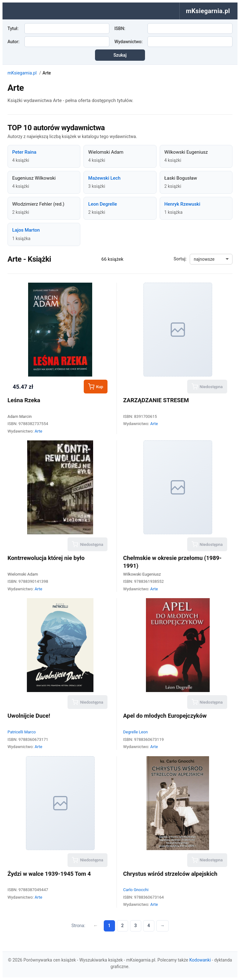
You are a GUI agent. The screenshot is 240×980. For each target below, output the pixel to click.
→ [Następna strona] (162, 926)
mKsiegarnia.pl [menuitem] (208, 11)
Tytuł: (13, 28)
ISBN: (120, 28)
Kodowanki (200, 960)
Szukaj (120, 55)
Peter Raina (24, 152)
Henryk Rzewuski (182, 204)
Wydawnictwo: (128, 42)
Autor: (13, 42)
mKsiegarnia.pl (22, 73)
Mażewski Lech (104, 178)
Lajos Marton (26, 230)
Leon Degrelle (102, 204)
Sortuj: (180, 259)
